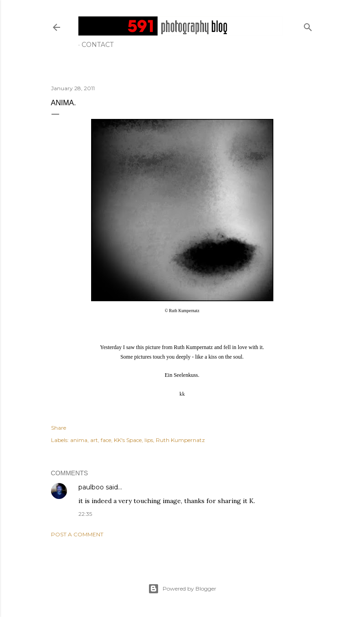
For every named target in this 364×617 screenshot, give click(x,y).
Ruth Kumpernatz (180, 440)
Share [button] (59, 428)
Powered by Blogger (182, 589)
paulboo (91, 487)
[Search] (308, 25)
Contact (97, 45)
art (94, 440)
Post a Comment (77, 534)
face (106, 440)
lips (149, 440)
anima (79, 440)
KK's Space (128, 440)
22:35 (85, 514)
